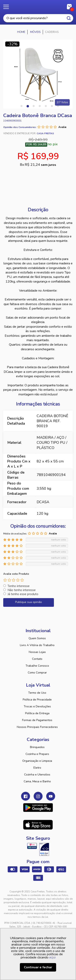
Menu (8, 7)
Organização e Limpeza (37, 761)
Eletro (37, 768)
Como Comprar (37, 673)
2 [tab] (28, 106)
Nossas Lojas (37, 652)
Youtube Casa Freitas (51, 796)
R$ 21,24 (40, 165)
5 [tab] (46, 106)
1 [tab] (21, 106)
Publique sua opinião (29, 602)
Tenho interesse (19, 586)
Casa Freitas (38, 6)
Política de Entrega (37, 713)
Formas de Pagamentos (37, 720)
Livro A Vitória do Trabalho (37, 645)
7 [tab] (58, 106)
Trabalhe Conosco (37, 666)
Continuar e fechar (38, 967)
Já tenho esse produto (23, 594)
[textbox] (38, 18)
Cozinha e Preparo (37, 754)
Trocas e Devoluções (37, 706)
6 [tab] (52, 106)
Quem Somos (37, 638)
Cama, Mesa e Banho (37, 781)
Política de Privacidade (37, 700)
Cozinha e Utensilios (37, 775)
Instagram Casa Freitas (38, 796)
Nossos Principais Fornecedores (37, 727)
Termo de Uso (37, 693)
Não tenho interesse (22, 590)
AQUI (52, 958)
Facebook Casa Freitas (26, 796)
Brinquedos (37, 747)
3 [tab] (34, 106)
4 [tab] (40, 106)
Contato (37, 659)
